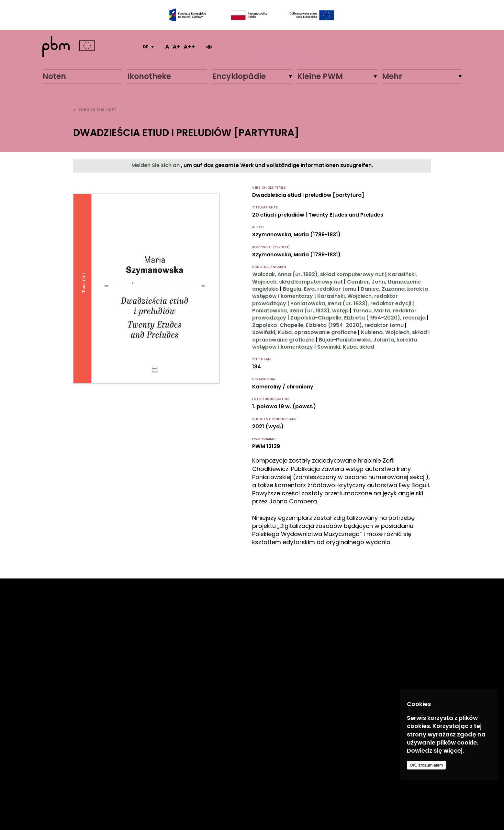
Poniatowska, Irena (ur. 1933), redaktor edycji (351, 303)
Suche (325, 47)
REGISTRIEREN (414, 47)
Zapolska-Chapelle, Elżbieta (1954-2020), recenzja (358, 318)
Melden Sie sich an (156, 165)
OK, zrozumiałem (426, 765)
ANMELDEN (378, 47)
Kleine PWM (320, 76)
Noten (54, 76)
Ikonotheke (149, 76)
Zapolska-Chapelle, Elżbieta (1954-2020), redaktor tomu (328, 325)
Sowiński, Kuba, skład (346, 347)
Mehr (392, 76)
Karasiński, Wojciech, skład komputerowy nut (335, 278)
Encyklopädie (239, 76)
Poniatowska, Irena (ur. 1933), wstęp (300, 311)
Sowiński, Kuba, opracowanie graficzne (304, 332)
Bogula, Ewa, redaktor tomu (320, 289)
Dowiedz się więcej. (435, 751)
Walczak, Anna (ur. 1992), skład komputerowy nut (318, 274)
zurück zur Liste (95, 110)
